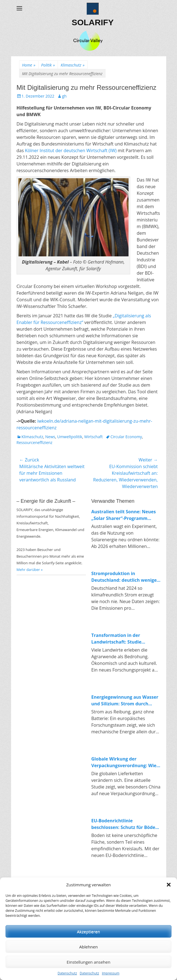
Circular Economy (126, 437)
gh (64, 96)
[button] (169, 885)
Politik (48, 65)
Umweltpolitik (70, 437)
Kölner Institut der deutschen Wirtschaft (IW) (71, 150)
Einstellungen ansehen (89, 962)
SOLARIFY (93, 22)
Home (29, 65)
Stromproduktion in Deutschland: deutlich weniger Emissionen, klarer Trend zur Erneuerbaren (125, 577)
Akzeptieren (88, 931)
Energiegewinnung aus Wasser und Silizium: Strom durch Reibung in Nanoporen (125, 700)
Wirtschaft (93, 437)
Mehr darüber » (30, 570)
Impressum (111, 973)
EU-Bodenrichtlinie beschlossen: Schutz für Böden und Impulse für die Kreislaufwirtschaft (125, 824)
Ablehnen (88, 947)
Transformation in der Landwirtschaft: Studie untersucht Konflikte (116, 639)
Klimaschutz (73, 65)
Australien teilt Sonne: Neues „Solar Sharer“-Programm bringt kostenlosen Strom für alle (124, 515)
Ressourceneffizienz (35, 442)
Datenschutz (67, 973)
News (50, 437)
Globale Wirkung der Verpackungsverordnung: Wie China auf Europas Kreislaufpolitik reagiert (124, 762)
